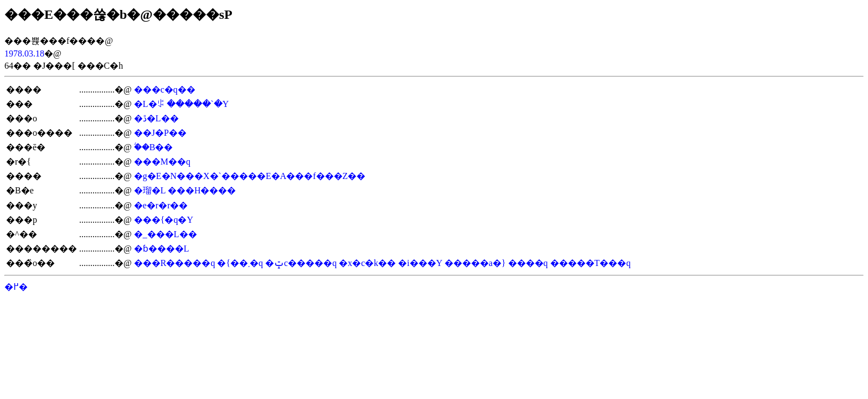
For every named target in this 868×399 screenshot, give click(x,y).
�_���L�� (166, 234)
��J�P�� (160, 133)
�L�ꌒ (149, 104)
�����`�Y (198, 104)
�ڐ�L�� (156, 118)
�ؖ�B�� (154, 147)
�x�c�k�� (367, 263)
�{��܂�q (240, 263)
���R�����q (175, 263)
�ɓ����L (162, 249)
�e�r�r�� (161, 205)
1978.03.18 (24, 53)
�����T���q (591, 263)
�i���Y (420, 263)
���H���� (202, 190)
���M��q (162, 162)
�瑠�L (150, 190)
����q (528, 263)
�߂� (16, 287)
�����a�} (475, 263)
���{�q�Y (164, 220)
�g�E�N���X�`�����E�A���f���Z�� (250, 176)
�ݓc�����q (301, 263)
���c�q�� (165, 89)
